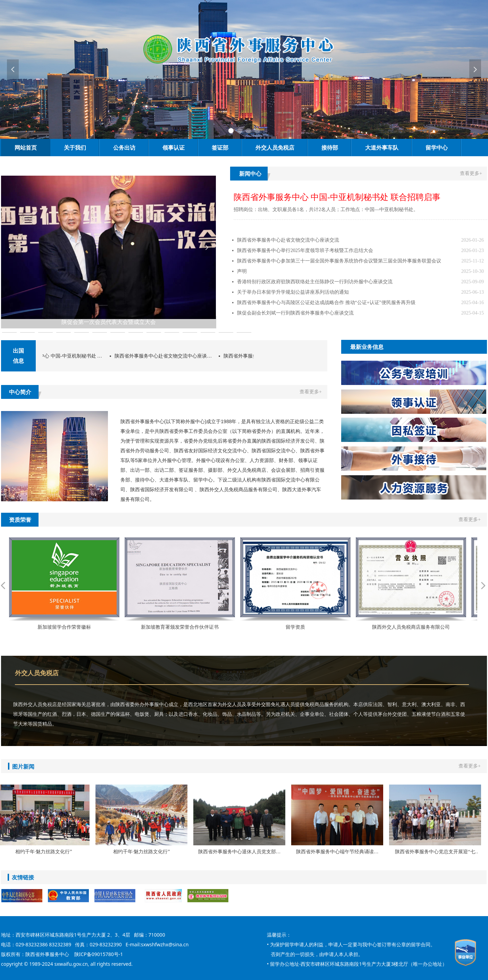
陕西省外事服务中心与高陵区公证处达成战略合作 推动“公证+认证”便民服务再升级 (326, 303)
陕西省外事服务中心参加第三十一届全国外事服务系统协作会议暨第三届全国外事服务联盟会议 (339, 261)
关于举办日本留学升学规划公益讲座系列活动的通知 (293, 292)
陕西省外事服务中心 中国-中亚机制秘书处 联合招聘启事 (62, 356)
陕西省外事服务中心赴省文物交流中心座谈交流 (288, 240)
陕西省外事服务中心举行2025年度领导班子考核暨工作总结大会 (305, 250)
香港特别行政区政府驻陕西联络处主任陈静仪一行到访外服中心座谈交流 (315, 282)
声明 (242, 271)
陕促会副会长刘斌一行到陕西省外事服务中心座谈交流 (295, 313)
